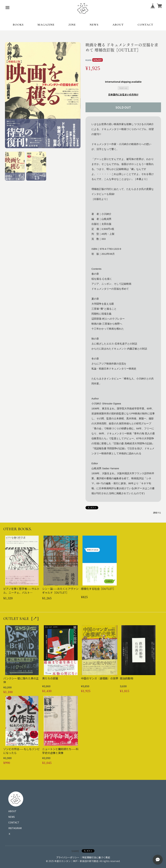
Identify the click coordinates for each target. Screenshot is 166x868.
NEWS (94, 25)
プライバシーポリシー (68, 857)
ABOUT (118, 25)
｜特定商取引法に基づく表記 (95, 857)
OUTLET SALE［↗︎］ (22, 619)
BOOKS (18, 25)
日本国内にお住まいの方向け (123, 94)
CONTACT (145, 25)
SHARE (75, 851)
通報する (157, 513)
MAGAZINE (46, 25)
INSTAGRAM (15, 828)
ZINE (72, 25)
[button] (15, 166)
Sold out (123, 88)
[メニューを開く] (7, 7)
